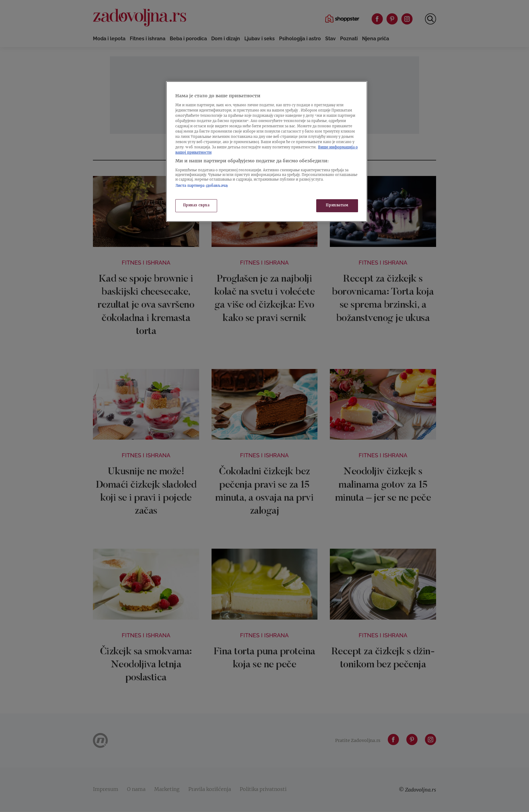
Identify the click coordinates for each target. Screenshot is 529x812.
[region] (267, 151)
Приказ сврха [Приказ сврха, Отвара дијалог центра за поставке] (196, 206)
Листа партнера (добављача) (202, 186)
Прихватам (337, 206)
